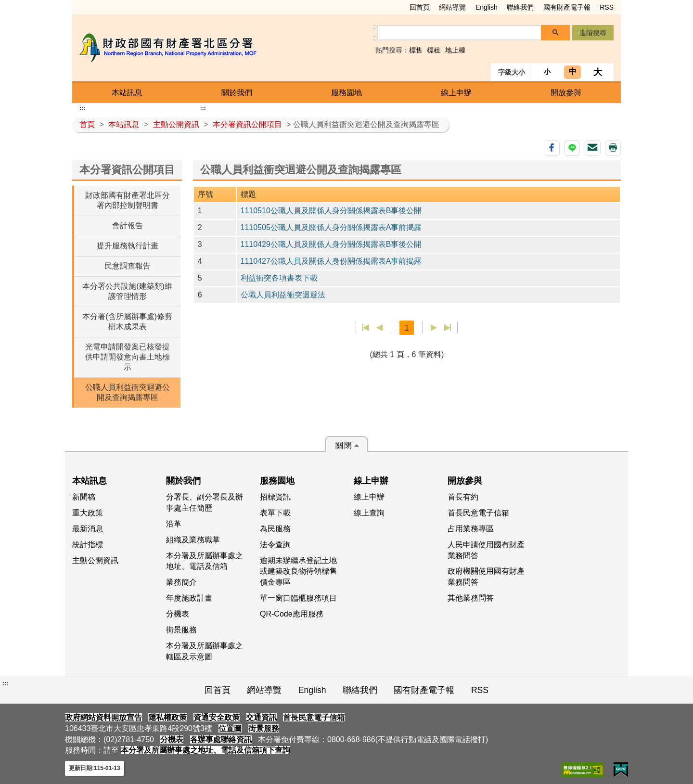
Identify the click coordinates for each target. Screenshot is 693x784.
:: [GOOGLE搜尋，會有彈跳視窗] (374, 32)
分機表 (178, 614)
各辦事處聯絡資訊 (221, 739)
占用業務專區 (471, 529)
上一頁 (379, 328)
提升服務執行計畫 (128, 246)
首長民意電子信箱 (478, 513)
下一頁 (434, 328)
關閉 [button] (344, 445)
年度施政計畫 (189, 598)
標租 (434, 50)
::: (77, 7)
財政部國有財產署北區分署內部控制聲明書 (128, 200)
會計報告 (128, 225)
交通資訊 (261, 717)
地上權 (455, 50)
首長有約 (463, 497)
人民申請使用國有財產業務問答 (486, 550)
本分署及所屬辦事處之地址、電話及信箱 (205, 561)
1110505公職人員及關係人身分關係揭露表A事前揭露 (331, 227)
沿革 (174, 524)
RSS (607, 7)
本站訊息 (127, 93)
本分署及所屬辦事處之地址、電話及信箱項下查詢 (205, 750)
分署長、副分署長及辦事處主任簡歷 (205, 502)
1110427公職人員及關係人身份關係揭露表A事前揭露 (331, 261)
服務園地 (346, 93)
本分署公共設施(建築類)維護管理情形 (127, 291)
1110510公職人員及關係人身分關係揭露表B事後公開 (331, 211)
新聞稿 (84, 497)
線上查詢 (369, 513)
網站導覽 (452, 7)
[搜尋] (460, 33)
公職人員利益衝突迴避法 (283, 295)
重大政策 (88, 513)
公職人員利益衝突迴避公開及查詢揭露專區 (128, 392)
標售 (416, 50)
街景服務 (181, 630)
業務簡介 (181, 582)
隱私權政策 (167, 717)
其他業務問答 (471, 598)
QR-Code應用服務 (292, 614)
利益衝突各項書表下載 (279, 278)
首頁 (87, 124)
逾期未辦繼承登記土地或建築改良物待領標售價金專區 (298, 572)
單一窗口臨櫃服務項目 (298, 598)
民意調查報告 (128, 266)
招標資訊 (275, 497)
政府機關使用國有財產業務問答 (486, 577)
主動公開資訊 (176, 124)
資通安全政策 (217, 717)
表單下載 (275, 513)
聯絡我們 (520, 7)
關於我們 (237, 93)
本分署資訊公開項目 (247, 124)
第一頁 (366, 328)
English (487, 7)
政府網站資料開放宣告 (103, 717)
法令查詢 (275, 545)
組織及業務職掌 (193, 540)
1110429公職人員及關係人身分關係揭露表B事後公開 (331, 244)
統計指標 (88, 545)
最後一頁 (447, 328)
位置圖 (230, 728)
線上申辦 (456, 93)
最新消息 (88, 529)
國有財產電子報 (567, 7)
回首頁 (420, 7)
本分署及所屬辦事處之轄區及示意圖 (205, 651)
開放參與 (566, 93)
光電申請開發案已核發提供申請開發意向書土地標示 (128, 357)
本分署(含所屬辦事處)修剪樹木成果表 (127, 321)
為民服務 (275, 529)
